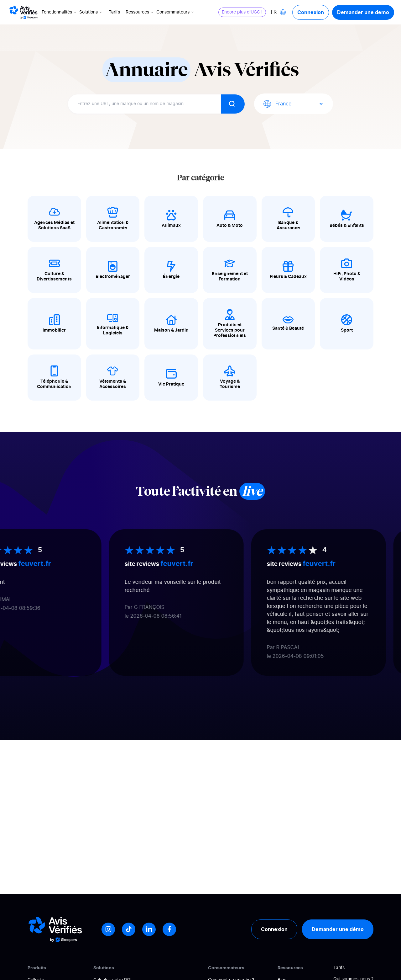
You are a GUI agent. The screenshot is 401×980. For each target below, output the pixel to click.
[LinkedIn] (149, 929)
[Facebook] (169, 929)
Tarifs (114, 12)
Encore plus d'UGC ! (242, 12)
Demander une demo (363, 12)
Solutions (91, 12)
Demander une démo (338, 929)
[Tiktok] (129, 929)
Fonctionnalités (60, 12)
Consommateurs (176, 12)
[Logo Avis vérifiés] (23, 12)
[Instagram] (108, 929)
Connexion (311, 12)
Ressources (140, 12)
